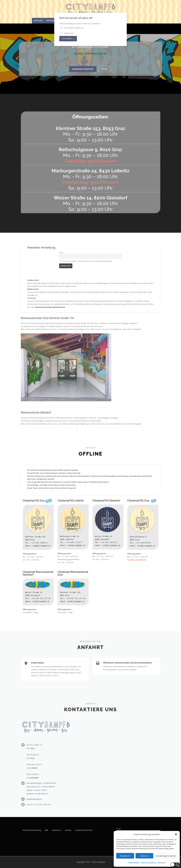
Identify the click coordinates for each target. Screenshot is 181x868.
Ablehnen (144, 856)
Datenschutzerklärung (149, 862)
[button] (176, 834)
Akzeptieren (125, 856)
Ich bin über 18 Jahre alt (72, 28)
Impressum (162, 862)
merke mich (67, 33)
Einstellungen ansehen (166, 856)
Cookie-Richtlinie (134, 862)
